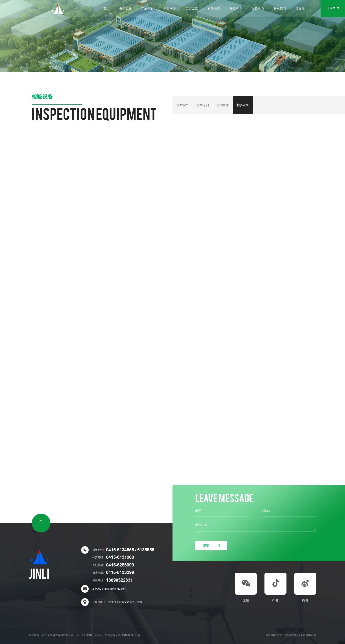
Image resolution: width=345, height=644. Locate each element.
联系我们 (280, 8)
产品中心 (147, 8)
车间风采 (223, 105)
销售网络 (170, 8)
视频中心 (236, 8)
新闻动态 (214, 8)
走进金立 (192, 8)
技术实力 (183, 105)
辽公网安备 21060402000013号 (121, 635)
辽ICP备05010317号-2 (88, 635)
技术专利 (203, 105)
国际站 (300, 8)
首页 (106, 8)
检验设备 (243, 105)
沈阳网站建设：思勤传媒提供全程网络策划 (291, 635)
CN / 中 (331, 8)
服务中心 (258, 8)
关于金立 (125, 8)
